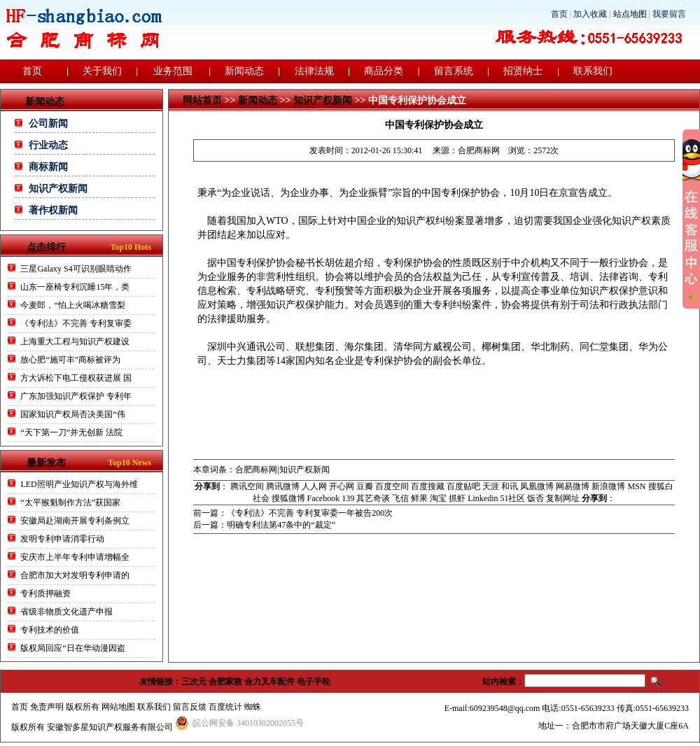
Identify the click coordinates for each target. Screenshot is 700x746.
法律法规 (314, 71)
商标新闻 (48, 167)
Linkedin (483, 498)
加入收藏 (590, 14)
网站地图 (118, 707)
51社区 (512, 498)
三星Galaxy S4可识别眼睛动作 (76, 269)
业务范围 (173, 71)
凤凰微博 (537, 486)
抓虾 (457, 498)
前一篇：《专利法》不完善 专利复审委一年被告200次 (293, 513)
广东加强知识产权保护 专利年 (76, 396)
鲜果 (419, 498)
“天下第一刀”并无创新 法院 (71, 432)
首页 (559, 14)
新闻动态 (244, 71)
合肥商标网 (479, 150)
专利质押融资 (45, 593)
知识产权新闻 (58, 189)
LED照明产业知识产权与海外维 (79, 484)
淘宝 (438, 498)
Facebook (324, 498)
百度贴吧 (463, 486)
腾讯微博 (283, 486)
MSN (636, 486)
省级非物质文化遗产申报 (66, 612)
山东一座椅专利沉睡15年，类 (75, 287)
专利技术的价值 (50, 630)
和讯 (510, 486)
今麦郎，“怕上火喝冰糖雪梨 (72, 305)
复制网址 (563, 498)
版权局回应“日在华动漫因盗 (72, 648)
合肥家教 (225, 682)
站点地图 (630, 14)
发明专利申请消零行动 (62, 539)
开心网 (342, 486)
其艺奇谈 (373, 498)
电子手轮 (314, 682)
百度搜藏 (428, 486)
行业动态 (48, 145)
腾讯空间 (247, 486)
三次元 (194, 682)
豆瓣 (365, 486)
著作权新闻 (53, 210)
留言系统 (454, 71)
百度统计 (225, 707)
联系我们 (593, 71)
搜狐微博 (288, 498)
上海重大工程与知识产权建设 (75, 342)
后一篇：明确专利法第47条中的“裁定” (264, 525)
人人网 (314, 486)
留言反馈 (190, 707)
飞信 (400, 498)
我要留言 (669, 14)
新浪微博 (608, 486)
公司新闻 (48, 124)
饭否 (535, 498)
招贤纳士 (523, 71)
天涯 (491, 486)
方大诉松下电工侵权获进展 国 (76, 378)
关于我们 (102, 71)
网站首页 (202, 100)
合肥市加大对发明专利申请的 (75, 575)
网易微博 (573, 486)
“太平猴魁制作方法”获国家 (70, 502)
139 (348, 498)
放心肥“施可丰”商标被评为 (70, 360)
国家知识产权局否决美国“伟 (72, 414)
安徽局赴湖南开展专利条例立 (75, 521)
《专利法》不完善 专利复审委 (76, 323)
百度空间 (392, 486)
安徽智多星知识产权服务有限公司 (110, 727)
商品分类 (384, 71)
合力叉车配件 (269, 682)
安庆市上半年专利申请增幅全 (75, 557)
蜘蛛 (253, 707)
